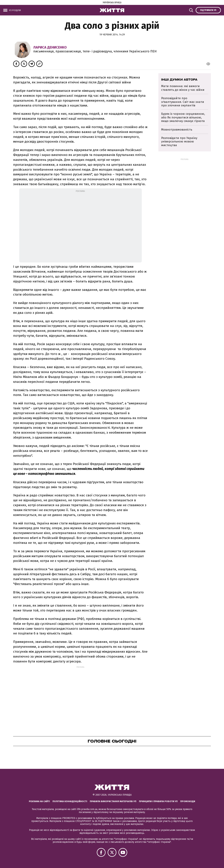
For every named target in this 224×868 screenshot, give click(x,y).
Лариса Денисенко (50, 47)
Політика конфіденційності (70, 801)
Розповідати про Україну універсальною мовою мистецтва (179, 142)
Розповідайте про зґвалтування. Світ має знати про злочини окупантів (183, 102)
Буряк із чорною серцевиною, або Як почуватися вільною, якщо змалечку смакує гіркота (183, 117)
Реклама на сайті (39, 801)
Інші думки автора (179, 80)
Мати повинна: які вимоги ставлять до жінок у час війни (183, 88)
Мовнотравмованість (177, 130)
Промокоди (188, 801)
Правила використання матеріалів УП (113, 801)
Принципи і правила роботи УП (158, 801)
